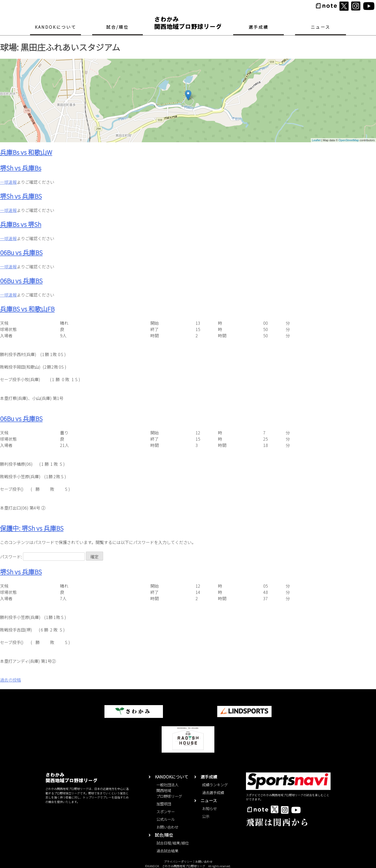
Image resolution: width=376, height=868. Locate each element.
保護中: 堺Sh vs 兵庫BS (32, 528)
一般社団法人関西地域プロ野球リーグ (169, 790)
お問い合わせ (167, 827)
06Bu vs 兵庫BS (21, 252)
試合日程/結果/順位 (173, 843)
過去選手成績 (213, 792)
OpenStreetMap (349, 140)
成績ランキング (215, 785)
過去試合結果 (167, 851)
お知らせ (209, 808)
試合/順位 (118, 27)
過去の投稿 (10, 680)
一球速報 (8, 182)
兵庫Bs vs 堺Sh (21, 224)
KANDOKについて (56, 27)
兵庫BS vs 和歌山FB (27, 309)
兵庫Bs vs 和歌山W (26, 152)
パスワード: (42, 557)
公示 (206, 816)
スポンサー (166, 811)
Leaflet (316, 140)
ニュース (321, 27)
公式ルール (166, 819)
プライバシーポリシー (178, 861)
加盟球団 (164, 804)
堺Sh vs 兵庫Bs (21, 168)
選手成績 (259, 27)
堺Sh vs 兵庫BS (21, 196)
